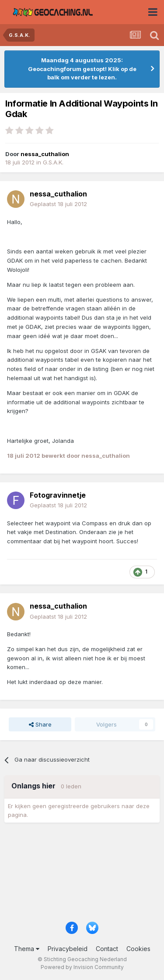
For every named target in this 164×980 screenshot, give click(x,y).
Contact (107, 949)
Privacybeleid (68, 949)
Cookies (138, 949)
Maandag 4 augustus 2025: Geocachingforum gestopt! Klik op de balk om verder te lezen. (82, 69)
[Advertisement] (82, 875)
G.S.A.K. (53, 162)
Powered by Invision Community (82, 967)
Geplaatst (58, 204)
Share (40, 724)
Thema (27, 949)
